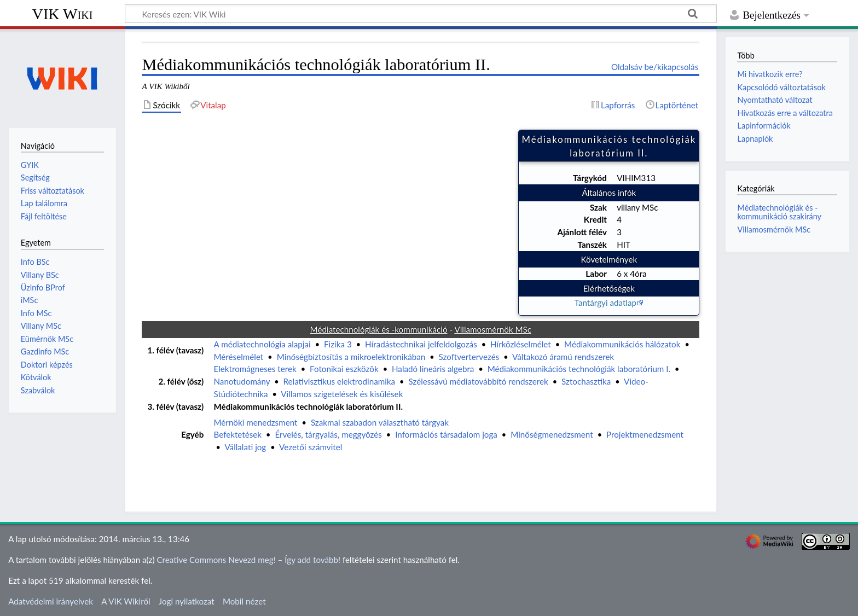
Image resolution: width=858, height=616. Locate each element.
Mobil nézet (244, 601)
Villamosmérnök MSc (774, 229)
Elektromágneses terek (255, 369)
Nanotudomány (242, 381)
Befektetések (237, 434)
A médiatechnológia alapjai (262, 344)
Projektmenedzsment (645, 434)
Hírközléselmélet (521, 344)
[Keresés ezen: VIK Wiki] (421, 14)
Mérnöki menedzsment (255, 422)
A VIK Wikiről (126, 601)
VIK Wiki (63, 14)
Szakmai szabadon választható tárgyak (380, 422)
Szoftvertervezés (469, 357)
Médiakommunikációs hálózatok (622, 344)
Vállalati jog (245, 447)
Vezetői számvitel (311, 447)
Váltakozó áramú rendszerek (563, 357)
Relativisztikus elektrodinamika (340, 381)
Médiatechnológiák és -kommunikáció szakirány (779, 212)
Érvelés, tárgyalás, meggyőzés (328, 434)
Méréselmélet (238, 357)
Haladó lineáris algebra (433, 369)
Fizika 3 (338, 344)
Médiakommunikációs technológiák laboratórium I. (579, 369)
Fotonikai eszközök (344, 369)
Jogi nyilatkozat (187, 601)
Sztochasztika (586, 381)
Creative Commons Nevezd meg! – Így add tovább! (248, 560)
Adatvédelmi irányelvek (51, 601)
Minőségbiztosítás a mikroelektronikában (351, 357)
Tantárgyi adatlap (605, 303)
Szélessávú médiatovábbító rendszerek (478, 381)
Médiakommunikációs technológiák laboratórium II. (308, 406)
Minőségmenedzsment (552, 434)
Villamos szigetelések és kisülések (342, 394)
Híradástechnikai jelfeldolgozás (421, 344)
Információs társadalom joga (446, 434)
